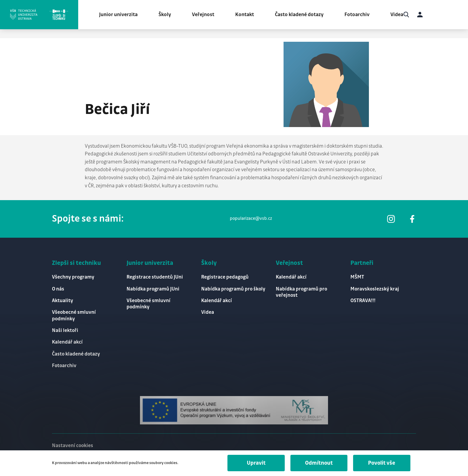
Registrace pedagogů (225, 276)
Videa (399, 15)
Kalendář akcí (67, 342)
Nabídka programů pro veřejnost (301, 291)
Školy (167, 15)
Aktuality (63, 300)
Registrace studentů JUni (155, 276)
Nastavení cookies (73, 445)
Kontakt (246, 15)
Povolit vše (381, 463)
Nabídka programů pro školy (233, 288)
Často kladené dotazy (301, 15)
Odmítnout (318, 463)
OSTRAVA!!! (363, 300)
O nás (58, 288)
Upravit (254, 463)
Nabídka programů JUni (153, 288)
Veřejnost (205, 15)
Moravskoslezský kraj (375, 288)
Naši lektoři (65, 330)
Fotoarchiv (359, 15)
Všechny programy (73, 276)
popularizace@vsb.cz (251, 217)
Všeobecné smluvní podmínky (74, 315)
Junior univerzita (120, 15)
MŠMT (357, 276)
